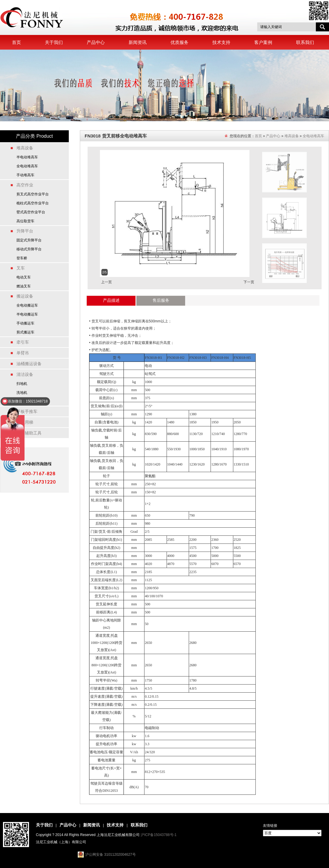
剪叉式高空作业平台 (33, 194)
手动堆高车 (25, 175)
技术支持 (221, 42)
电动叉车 (24, 277)
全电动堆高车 (27, 166)
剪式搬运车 (25, 332)
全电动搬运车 (27, 305)
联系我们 (305, 42)
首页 (16, 42)
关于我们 (54, 42)
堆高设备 (292, 136)
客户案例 (263, 42)
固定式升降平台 (29, 240)
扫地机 (22, 384)
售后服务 (161, 300)
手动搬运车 (25, 323)
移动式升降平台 (29, 249)
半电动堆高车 (27, 157)
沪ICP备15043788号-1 (159, 835)
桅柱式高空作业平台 (33, 203)
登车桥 (22, 258)
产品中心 (96, 42)
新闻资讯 (138, 42)
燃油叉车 (24, 286)
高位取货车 (25, 221)
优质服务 (179, 42)
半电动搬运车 (27, 314)
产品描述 (111, 300)
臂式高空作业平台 (31, 212)
